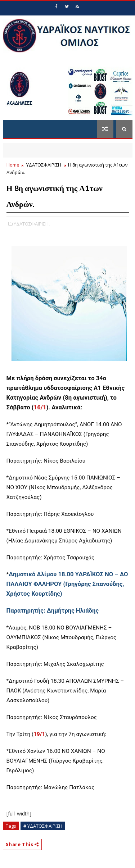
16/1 (40, 407)
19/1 (39, 734)
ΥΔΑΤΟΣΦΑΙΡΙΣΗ (44, 165)
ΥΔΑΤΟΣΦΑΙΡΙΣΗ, (32, 224)
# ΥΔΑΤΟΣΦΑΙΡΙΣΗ (43, 826)
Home (13, 165)
